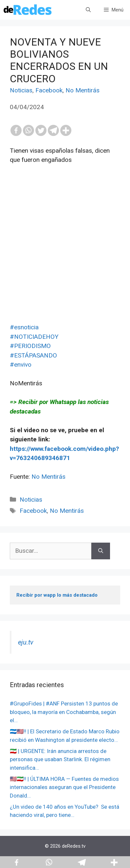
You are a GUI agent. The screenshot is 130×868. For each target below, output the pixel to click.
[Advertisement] (65, 258)
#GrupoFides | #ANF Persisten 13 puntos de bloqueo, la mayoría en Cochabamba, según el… (64, 712)
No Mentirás (83, 90)
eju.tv (26, 642)
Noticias (21, 90)
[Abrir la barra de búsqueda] (88, 10)
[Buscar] (101, 551)
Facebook (49, 90)
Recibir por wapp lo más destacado (57, 595)
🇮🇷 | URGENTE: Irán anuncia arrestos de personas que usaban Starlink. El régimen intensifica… (60, 759)
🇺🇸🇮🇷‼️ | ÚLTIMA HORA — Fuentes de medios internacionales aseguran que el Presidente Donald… (64, 787)
